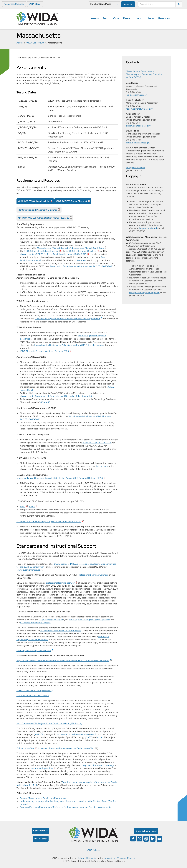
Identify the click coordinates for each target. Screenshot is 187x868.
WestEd (94, 734)
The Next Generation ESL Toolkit (33, 696)
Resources (164, 18)
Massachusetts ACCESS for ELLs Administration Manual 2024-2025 (70, 248)
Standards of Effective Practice (35, 623)
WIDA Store (35, 4)
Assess (95, 18)
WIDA (100, 737)
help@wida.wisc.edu (135, 168)
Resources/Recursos (14, 4)
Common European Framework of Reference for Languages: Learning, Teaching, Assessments (65, 807)
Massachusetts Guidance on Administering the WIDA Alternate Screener (69, 345)
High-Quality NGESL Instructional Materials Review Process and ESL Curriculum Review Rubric (63, 661)
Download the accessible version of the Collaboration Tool (66, 748)
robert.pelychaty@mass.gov (139, 109)
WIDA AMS (45, 402)
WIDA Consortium (35, 43)
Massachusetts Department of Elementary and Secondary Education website (57, 396)
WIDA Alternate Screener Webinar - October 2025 (44, 351)
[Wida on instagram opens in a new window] (146, 839)
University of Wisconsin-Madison (120, 858)
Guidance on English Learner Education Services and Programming (67, 319)
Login (126, 4)
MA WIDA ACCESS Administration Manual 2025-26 (44, 218)
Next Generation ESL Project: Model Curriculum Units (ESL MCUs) (49, 723)
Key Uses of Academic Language (99, 765)
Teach (106, 18)
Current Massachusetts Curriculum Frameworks (43, 798)
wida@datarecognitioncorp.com (144, 293)
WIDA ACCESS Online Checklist (34, 201)
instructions (102, 466)
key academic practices (42, 768)
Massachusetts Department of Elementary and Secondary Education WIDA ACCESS (144, 74)
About (141, 18)
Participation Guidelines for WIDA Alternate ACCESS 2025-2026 (82, 266)
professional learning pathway (60, 583)
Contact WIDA (40, 831)
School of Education (87, 858)
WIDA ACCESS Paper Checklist (71, 201)
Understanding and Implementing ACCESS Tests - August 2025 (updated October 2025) (60, 478)
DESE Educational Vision (51, 620)
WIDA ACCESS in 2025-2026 (97, 443)
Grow (116, 18)
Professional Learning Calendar (93, 575)
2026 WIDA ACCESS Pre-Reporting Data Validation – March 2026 (49, 521)
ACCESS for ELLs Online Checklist (41, 251)
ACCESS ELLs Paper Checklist (81, 251)
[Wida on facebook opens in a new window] (133, 839)
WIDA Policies (93, 850)
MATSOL (39, 734)
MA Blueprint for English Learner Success (89, 620)
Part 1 (22, 506)
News (151, 18)
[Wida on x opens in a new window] (140, 839)
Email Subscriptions (146, 831)
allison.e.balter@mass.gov (138, 126)
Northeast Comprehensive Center (72, 734)
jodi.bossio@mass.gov (136, 95)
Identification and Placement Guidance (38, 210)
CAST (89, 737)
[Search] (157, 4)
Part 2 (32, 506)
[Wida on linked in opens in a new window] (153, 839)
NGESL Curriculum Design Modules (34, 691)
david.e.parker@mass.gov (29, 570)
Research (128, 18)
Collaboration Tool (25, 748)
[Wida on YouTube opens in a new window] (159, 839)
